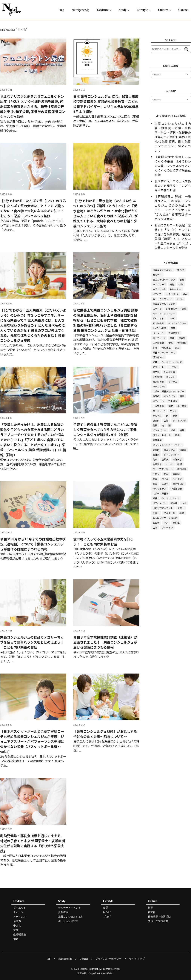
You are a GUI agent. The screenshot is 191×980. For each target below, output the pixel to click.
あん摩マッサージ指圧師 (165, 518)
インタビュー (159, 430)
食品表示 (157, 464)
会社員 (156, 454)
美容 (155, 479)
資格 (172, 284)
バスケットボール (162, 435)
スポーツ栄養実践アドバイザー (168, 391)
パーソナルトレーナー (164, 313)
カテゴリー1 (166, 299)
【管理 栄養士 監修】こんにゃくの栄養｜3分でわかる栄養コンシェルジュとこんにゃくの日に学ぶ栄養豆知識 (173, 166)
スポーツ (157, 309)
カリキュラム (159, 489)
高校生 (176, 523)
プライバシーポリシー (108, 959)
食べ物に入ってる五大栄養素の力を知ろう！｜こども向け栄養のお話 (173, 185)
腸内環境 (157, 440)
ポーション (158, 333)
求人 (166, 523)
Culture (164, 10)
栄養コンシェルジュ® (70, 917)
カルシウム (170, 450)
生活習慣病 (158, 343)
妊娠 (173, 430)
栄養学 (182, 338)
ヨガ (184, 503)
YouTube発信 (159, 328)
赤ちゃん (157, 416)
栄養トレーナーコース (164, 352)
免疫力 (17, 921)
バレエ (170, 464)
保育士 (181, 508)
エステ (165, 484)
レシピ (172, 318)
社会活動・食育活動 (159, 917)
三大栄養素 (158, 406)
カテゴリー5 (159, 338)
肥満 (175, 416)
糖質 (182, 396)
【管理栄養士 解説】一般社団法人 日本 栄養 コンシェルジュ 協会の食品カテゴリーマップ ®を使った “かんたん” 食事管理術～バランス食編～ (173, 208)
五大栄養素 (158, 323)
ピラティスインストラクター (167, 445)
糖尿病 (165, 459)
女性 (171, 343)
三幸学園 (173, 401)
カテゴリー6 (172, 294)
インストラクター (177, 323)
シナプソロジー (172, 454)
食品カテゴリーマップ (164, 279)
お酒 (155, 348)
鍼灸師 (156, 420)
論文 (171, 406)
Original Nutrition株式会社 (101, 973)
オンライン (170, 396)
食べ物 (181, 270)
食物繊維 (182, 343)
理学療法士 (158, 357)
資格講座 (63, 912)
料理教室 (166, 348)
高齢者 (156, 523)
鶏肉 (177, 435)
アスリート (158, 367)
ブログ (107, 917)
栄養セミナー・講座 (176, 309)
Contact (184, 10)
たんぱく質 (170, 372)
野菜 (181, 284)
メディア (157, 294)
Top (63, 10)
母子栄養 (182, 406)
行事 (150, 908)
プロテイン (167, 527)
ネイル (165, 479)
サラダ (173, 411)
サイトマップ (137, 959)
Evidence (104, 10)
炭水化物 (157, 377)
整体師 (174, 503)
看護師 (156, 396)
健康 (173, 328)
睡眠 (180, 464)
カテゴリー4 (159, 411)
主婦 (166, 420)
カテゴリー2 (159, 284)
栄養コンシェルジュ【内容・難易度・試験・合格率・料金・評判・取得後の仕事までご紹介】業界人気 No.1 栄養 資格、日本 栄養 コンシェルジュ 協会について (173, 137)
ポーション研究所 (68, 921)
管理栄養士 (174, 333)
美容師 (176, 474)
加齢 (182, 430)
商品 (166, 474)
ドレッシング (180, 420)
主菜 (155, 527)
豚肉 (182, 513)
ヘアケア (177, 479)
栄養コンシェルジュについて (167, 362)
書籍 (177, 348)
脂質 (155, 425)
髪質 (155, 484)
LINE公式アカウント (163, 508)
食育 (172, 338)
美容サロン (178, 484)
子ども (180, 299)
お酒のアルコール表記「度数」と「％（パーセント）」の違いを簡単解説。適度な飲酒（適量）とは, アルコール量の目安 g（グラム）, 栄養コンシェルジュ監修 (173, 236)
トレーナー (175, 289)
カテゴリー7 (159, 386)
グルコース (169, 513)
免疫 (155, 459)
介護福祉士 (176, 489)
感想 (182, 279)
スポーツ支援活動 (158, 921)
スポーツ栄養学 (161, 493)
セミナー (157, 275)
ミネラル (173, 382)
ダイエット (158, 318)
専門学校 (182, 469)
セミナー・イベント (70, 908)
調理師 (156, 450)
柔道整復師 (158, 382)
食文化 (156, 372)
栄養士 (183, 450)
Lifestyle (143, 10)
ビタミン (171, 377)
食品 (185, 294)
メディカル (158, 401)
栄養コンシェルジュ (163, 270)
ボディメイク (159, 503)
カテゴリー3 (159, 289)
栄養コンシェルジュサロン (166, 498)
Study (123, 10)
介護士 (156, 513)
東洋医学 (177, 459)
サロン (156, 474)
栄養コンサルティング (164, 304)
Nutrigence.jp (81, 10)
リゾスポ (173, 367)
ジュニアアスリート (163, 469)
